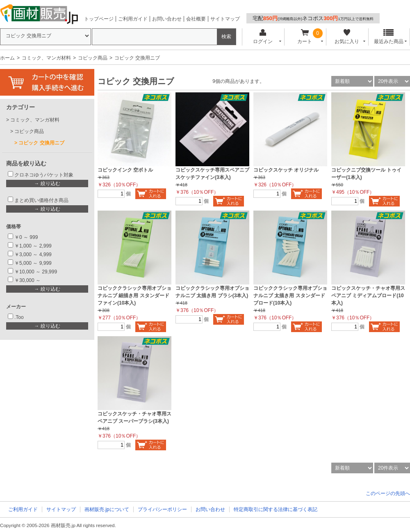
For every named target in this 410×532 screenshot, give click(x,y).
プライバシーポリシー (162, 509)
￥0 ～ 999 (26, 237)
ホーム (7, 58)
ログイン (263, 37)
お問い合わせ (167, 19)
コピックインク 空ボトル (125, 170)
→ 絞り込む (47, 183)
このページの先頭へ (388, 493)
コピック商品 (93, 58)
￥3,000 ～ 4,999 (33, 255)
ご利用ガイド (133, 19)
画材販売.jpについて (107, 509)
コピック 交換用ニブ (41, 143)
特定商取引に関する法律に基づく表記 (276, 509)
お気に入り (347, 37)
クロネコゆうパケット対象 (44, 175)
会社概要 (196, 19)
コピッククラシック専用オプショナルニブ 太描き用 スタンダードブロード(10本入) (290, 296)
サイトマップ (225, 19)
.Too (19, 317)
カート (305, 37)
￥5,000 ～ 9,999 (33, 263)
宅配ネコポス (313, 18)
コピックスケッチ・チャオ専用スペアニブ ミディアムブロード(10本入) (368, 296)
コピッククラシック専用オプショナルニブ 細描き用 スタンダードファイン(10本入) (134, 296)
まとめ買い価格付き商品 (41, 200)
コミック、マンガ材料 (46, 58)
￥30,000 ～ (28, 280)
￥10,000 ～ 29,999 (36, 272)
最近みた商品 (389, 37)
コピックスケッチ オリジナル (286, 170)
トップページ (99, 19)
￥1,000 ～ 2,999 (33, 246)
